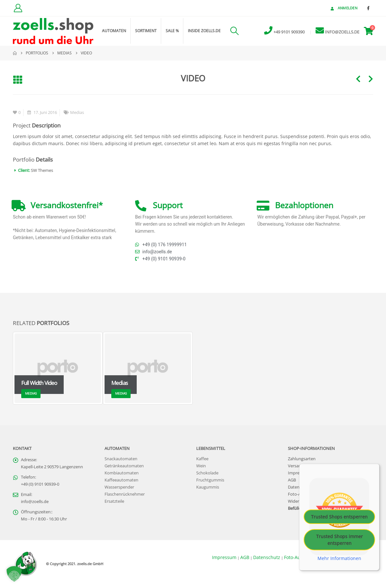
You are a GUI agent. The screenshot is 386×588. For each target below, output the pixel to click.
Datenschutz (267, 557)
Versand (296, 466)
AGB (292, 480)
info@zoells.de (35, 502)
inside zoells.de (204, 31)
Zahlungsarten (302, 459)
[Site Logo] (53, 31)
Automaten (114, 31)
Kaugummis (208, 487)
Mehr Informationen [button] (339, 558)
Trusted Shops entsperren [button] (339, 517)
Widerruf (296, 501)
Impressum (299, 473)
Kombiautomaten (122, 473)
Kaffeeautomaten (121, 480)
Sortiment (146, 31)
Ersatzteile (114, 501)
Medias (77, 112)
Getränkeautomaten (124, 466)
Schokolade (207, 473)
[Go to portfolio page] (58, 368)
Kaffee (202, 459)
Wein (201, 466)
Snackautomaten (121, 459)
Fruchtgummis (210, 480)
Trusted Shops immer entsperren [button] (340, 540)
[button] (234, 31)
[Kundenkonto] (18, 8)
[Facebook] (368, 8)
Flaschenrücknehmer (125, 494)
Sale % (172, 31)
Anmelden (343, 8)
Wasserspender (119, 487)
